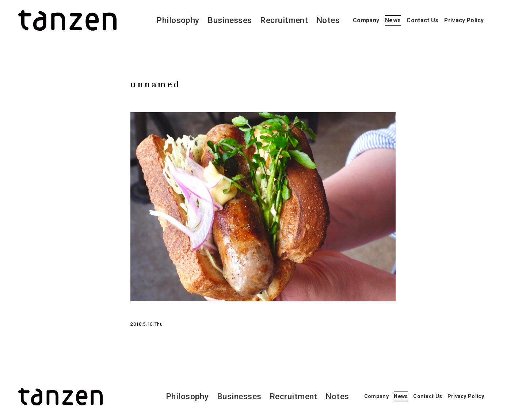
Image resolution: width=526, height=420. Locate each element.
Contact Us (422, 20)
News (393, 20)
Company (366, 20)
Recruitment (284, 20)
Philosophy (178, 20)
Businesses (230, 20)
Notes (328, 20)
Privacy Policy (464, 20)
